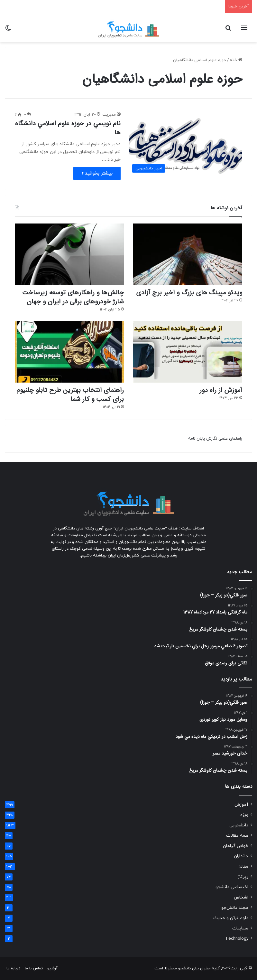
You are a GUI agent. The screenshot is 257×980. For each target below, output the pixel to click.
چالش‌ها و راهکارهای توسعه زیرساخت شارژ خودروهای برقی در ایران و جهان (73, 297)
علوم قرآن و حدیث (231, 918)
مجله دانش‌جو (235, 908)
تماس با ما (34, 968)
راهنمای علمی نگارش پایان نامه (215, 439)
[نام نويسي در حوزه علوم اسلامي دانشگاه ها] (186, 143)
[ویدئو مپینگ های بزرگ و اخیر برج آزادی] (188, 254)
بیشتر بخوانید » (97, 173)
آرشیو (52, 968)
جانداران (241, 856)
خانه (236, 60)
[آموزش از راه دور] (188, 352)
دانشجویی (239, 825)
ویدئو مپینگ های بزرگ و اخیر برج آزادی (189, 293)
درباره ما (13, 968)
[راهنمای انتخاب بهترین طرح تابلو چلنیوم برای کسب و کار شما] (69, 352)
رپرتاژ (243, 877)
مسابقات (240, 928)
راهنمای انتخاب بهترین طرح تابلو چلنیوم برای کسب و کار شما (70, 395)
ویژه (244, 815)
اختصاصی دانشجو (232, 887)
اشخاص (241, 897)
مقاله (243, 866)
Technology (237, 939)
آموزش (241, 805)
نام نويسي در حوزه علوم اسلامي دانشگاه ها (68, 128)
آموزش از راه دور (221, 390)
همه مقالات (237, 836)
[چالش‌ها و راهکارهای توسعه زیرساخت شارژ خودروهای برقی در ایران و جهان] (69, 254)
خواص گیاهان (236, 846)
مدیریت (109, 115)
